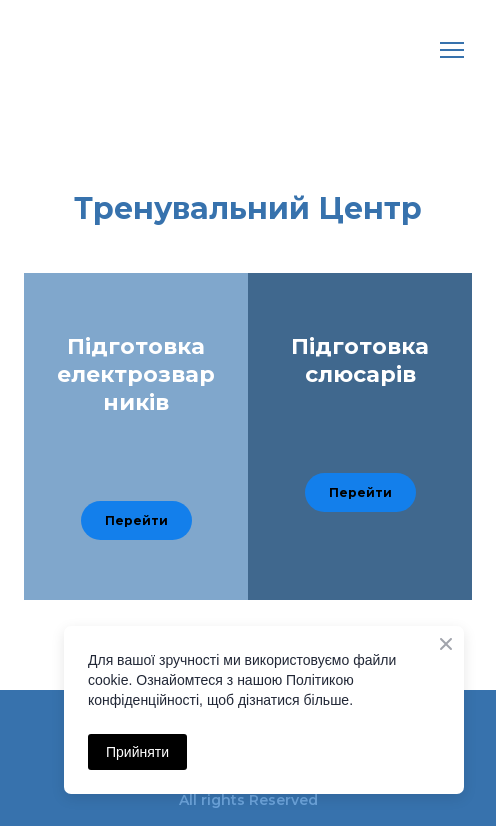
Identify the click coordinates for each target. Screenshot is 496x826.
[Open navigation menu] (452, 50)
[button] (136, 520)
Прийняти (137, 752)
